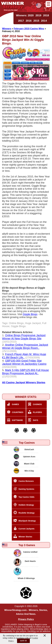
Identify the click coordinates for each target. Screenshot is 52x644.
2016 (29, 21)
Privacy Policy (26, 619)
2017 (21, 21)
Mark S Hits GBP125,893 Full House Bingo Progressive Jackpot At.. (25, 372)
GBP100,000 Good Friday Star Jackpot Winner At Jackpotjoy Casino (24, 362)
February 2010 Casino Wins (29, 29)
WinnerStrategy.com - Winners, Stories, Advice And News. (26, 612)
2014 (44, 21)
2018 (46, 15)
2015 (36, 21)
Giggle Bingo (30, 314)
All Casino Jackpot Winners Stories (24, 382)
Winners (7, 29)
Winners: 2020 (25, 15)
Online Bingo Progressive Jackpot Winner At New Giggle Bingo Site (24, 337)
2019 (38, 15)
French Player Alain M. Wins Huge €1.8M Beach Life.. (24, 356)
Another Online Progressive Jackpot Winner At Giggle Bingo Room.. (25, 346)
